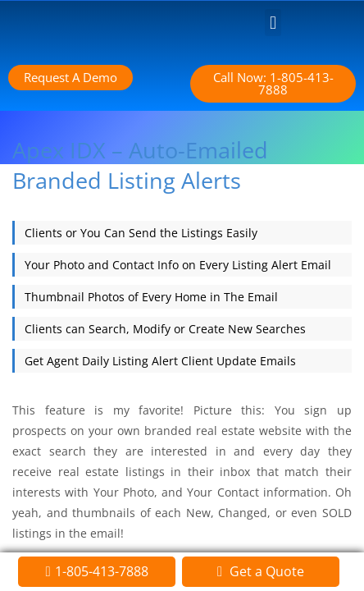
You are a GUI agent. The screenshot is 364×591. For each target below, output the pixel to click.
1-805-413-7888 (102, 571)
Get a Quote (265, 571)
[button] (273, 23)
